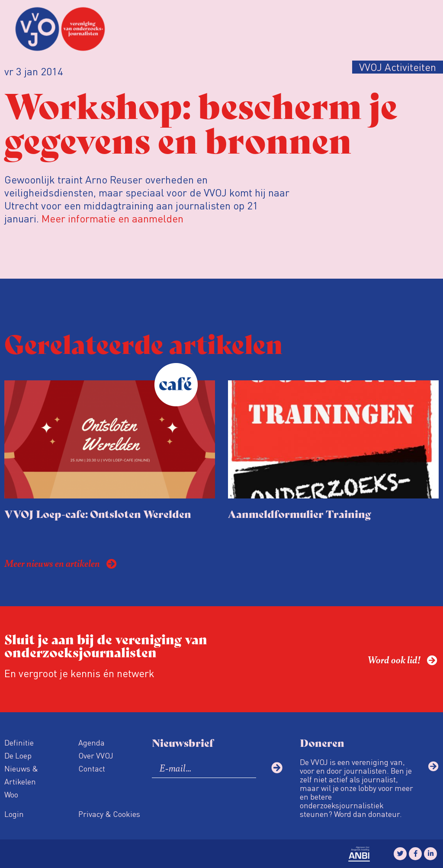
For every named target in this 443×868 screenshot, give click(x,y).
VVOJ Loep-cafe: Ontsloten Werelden (98, 513)
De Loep (18, 755)
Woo (11, 794)
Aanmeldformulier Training (300, 513)
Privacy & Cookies (109, 814)
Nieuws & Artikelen (21, 775)
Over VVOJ (96, 755)
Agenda (91, 742)
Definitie (19, 742)
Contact (92, 768)
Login (14, 814)
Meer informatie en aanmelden (112, 218)
